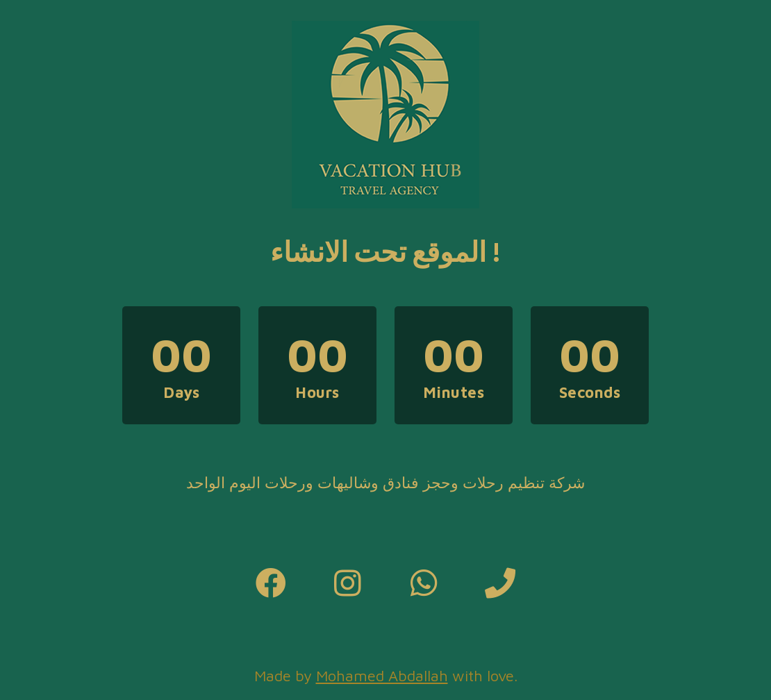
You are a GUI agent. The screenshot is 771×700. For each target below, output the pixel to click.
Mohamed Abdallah (382, 676)
